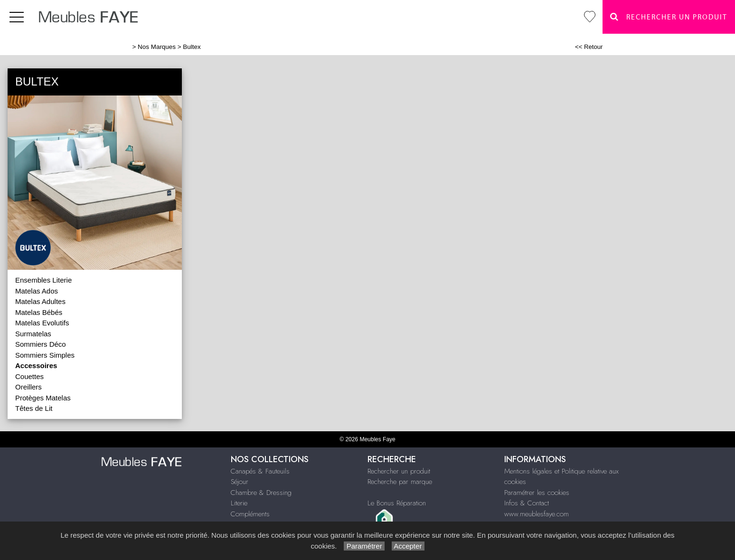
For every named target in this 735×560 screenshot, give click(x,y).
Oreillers (28, 387)
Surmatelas (33, 334)
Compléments (250, 514)
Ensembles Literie (43, 280)
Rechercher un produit (399, 471)
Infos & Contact (527, 503)
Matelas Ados (37, 291)
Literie (239, 503)
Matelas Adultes (40, 301)
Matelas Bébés (39, 312)
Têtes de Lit (34, 408)
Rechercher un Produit (669, 17)
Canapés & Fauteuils (260, 471)
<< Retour (589, 47)
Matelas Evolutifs (42, 323)
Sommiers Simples (45, 355)
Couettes (29, 376)
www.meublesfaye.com (537, 514)
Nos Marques (157, 47)
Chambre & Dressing (261, 493)
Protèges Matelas (43, 398)
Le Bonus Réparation (397, 503)
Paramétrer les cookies (537, 493)
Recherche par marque (400, 482)
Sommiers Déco (41, 344)
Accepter (408, 546)
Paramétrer (364, 546)
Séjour (240, 482)
